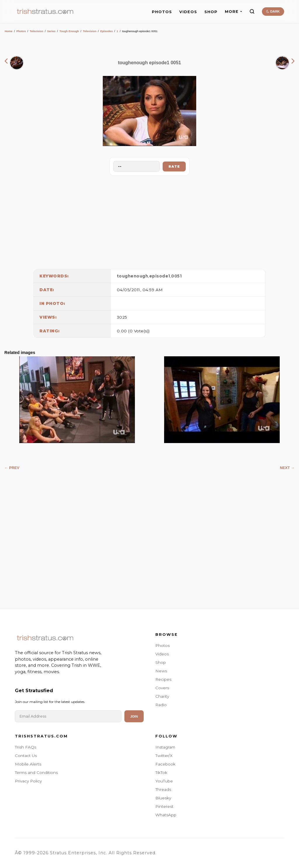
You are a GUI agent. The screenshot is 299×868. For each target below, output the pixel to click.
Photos (21, 31)
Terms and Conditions (36, 772)
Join (134, 716)
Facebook (165, 764)
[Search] (252, 11)
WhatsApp (166, 815)
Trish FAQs (26, 747)
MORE (233, 12)
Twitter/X (164, 756)
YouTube (164, 781)
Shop (161, 662)
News (161, 671)
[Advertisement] (149, 221)
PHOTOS (162, 12)
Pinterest (164, 806)
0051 (176, 276)
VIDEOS (188, 12)
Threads (163, 789)
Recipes (163, 679)
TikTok (161, 772)
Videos (162, 654)
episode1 (160, 276)
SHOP (211, 12)
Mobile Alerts (28, 764)
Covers (162, 688)
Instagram (165, 747)
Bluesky (163, 798)
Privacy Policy (28, 781)
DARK (273, 11)
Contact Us (26, 756)
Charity (162, 696)
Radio (161, 705)
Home (9, 31)
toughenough (133, 276)
